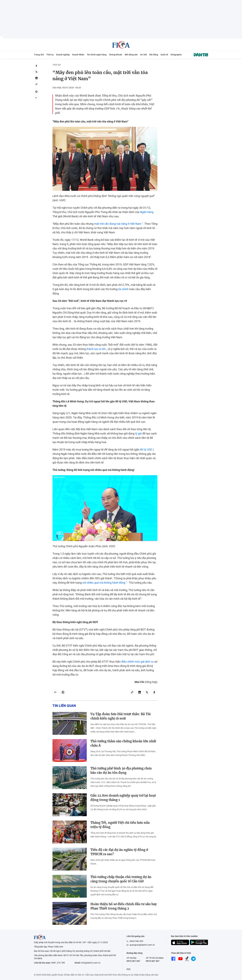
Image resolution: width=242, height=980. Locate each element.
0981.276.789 (58, 963)
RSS (128, 969)
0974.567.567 (153, 961)
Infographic (176, 55)
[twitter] (36, 72)
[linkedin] (36, 78)
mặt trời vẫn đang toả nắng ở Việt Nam (118, 224)
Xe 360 (144, 55)
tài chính (123, 289)
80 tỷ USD (146, 450)
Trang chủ (39, 55)
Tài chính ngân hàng (97, 55)
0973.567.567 (133, 961)
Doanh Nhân (78, 55)
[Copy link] (36, 84)
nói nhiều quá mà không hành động (104, 583)
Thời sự (50, 55)
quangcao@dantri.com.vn (142, 945)
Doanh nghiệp (63, 55)
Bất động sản (131, 55)
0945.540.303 (136, 941)
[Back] (36, 98)
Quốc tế (164, 55)
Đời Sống (154, 55)
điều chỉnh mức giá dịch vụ (138, 662)
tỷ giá (138, 433)
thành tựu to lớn (96, 349)
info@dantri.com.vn (91, 963)
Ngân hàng (147, 212)
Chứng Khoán (116, 55)
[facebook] (36, 66)
